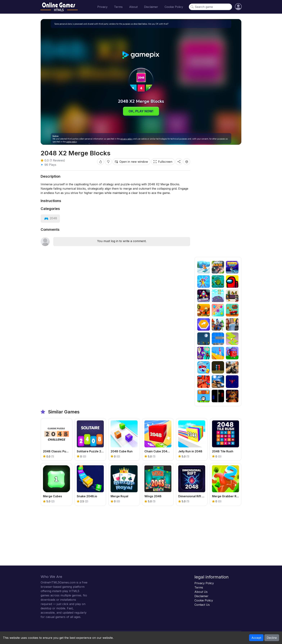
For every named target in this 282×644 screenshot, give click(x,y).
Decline (272, 638)
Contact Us (202, 605)
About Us (201, 592)
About (133, 7)
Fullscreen (163, 162)
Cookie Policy (174, 7)
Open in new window (131, 162)
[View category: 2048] (50, 218)
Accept (256, 638)
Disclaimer (151, 7)
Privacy (102, 7)
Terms (118, 7)
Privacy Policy (204, 583)
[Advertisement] (218, 203)
